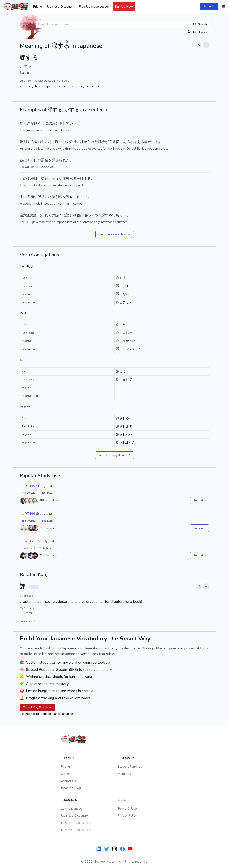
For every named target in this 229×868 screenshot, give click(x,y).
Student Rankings (130, 767)
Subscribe (200, 501)
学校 (30, 179)
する (30, 142)
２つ (94, 215)
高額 (30, 197)
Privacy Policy (127, 816)
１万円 (32, 160)
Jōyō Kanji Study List (38, 541)
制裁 (77, 215)
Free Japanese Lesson (94, 7)
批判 (23, 142)
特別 (55, 197)
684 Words (28, 521)
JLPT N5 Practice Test (76, 830)
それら (46, 215)
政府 (34, 215)
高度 (55, 179)
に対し (68, 215)
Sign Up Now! (124, 7)
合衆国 (25, 215)
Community (126, 758)
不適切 (114, 142)
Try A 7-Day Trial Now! (37, 708)
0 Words (27, 548)
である (125, 142)
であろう (119, 215)
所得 (41, 197)
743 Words (28, 493)
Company (68, 758)
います (157, 142)
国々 (59, 215)
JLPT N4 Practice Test (76, 823)
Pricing (38, 7)
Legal (122, 800)
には (48, 142)
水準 (73, 179)
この (23, 179)
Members (124, 774)
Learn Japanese (71, 809)
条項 (84, 215)
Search (200, 24)
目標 (101, 142)
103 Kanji (47, 493)
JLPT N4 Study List (37, 514)
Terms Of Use (127, 809)
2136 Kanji (45, 548)
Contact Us (68, 781)
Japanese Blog (71, 788)
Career (65, 774)
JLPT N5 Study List (37, 486)
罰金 (45, 160)
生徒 (41, 179)
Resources (69, 800)
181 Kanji (47, 521)
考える (139, 142)
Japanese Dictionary (60, 7)
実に (23, 197)
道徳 (66, 179)
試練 (52, 123)
